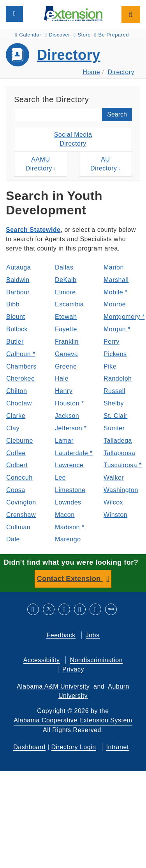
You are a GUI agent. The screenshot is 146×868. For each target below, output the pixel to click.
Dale (13, 539)
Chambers (21, 366)
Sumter (114, 428)
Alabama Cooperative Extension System (73, 720)
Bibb (13, 304)
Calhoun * (21, 354)
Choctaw (19, 403)
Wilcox (113, 502)
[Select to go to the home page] (73, 13)
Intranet (118, 747)
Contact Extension (70, 578)
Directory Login (74, 747)
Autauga (18, 267)
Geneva (66, 354)
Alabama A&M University (53, 686)
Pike (110, 366)
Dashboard (29, 747)
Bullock (17, 329)
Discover (57, 35)
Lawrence (69, 465)
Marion (114, 267)
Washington (121, 490)
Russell (114, 391)
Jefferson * (71, 428)
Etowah (66, 317)
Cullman (18, 527)
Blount (16, 317)
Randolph (118, 378)
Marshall (116, 280)
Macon (65, 515)
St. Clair (115, 416)
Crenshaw (21, 515)
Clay (13, 428)
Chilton (17, 391)
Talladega (118, 441)
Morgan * (117, 329)
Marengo (68, 539)
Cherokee (20, 378)
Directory (69, 55)
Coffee (16, 453)
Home (91, 72)
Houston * (69, 403)
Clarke (16, 416)
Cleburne (20, 441)
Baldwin (18, 280)
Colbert (17, 465)
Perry (112, 342)
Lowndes (68, 502)
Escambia (69, 304)
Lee (60, 477)
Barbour (18, 292)
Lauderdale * (73, 453)
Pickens (115, 354)
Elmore (65, 292)
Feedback (61, 635)
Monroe (115, 304)
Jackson (67, 416)
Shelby (114, 403)
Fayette (66, 329)
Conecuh (19, 477)
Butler (15, 342)
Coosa (16, 490)
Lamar (64, 441)
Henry (64, 391)
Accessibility (42, 660)
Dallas (64, 267)
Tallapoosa (120, 453)
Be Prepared (112, 35)
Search (117, 114)
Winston (115, 515)
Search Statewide (33, 230)
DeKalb (66, 280)
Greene (66, 366)
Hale (62, 378)
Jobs (93, 635)
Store (82, 35)
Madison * (70, 527)
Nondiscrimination (96, 660)
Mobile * (116, 292)
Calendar (28, 35)
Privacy (73, 669)
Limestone (70, 490)
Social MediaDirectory (73, 139)
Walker (114, 477)
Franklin (67, 342)
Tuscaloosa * (122, 465)
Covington (21, 502)
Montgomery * (122, 317)
